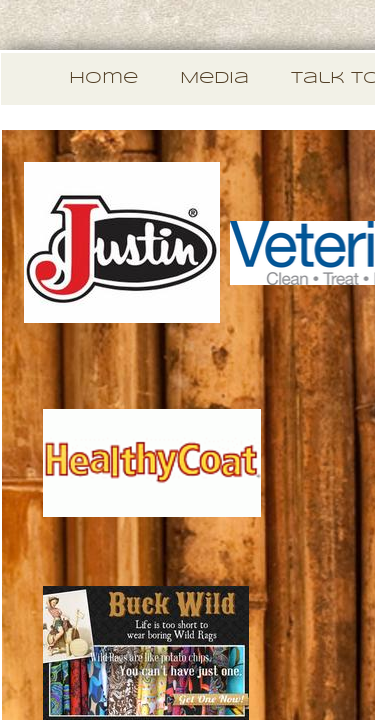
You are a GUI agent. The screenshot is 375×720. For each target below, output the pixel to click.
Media (214, 78)
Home (103, 78)
